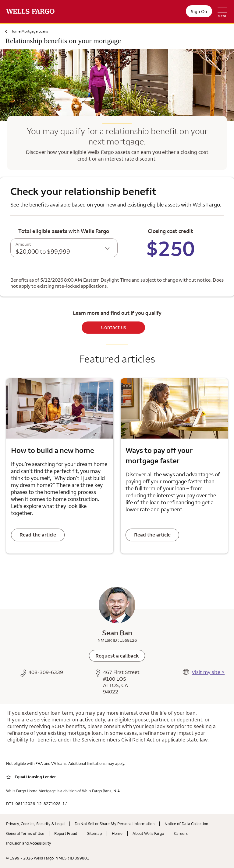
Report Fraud (66, 833)
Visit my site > (208, 672)
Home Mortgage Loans (29, 31)
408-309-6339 (46, 672)
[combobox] (64, 248)
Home (117, 833)
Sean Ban (117, 633)
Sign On (199, 11)
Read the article (38, 535)
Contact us (113, 327)
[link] (117, 656)
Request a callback (117, 656)
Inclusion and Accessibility (29, 843)
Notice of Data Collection (186, 824)
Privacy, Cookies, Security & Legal (35, 824)
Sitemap (94, 833)
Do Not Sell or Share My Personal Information (115, 824)
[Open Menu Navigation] (225, 11)
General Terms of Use (25, 833)
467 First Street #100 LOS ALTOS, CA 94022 (121, 682)
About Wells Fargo (148, 833)
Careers (181, 833)
